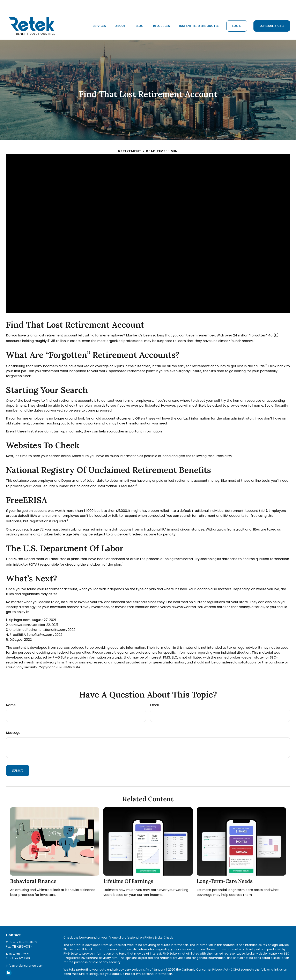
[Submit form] (18, 758)
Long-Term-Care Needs (225, 869)
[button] (99, 14)
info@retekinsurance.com (25, 953)
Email (154, 693)
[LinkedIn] (9, 960)
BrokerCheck (164, 925)
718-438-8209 (27, 930)
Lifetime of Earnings (128, 869)
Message (13, 720)
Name (11, 693)
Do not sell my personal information (146, 962)
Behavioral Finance (33, 869)
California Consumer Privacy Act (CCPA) (211, 957)
